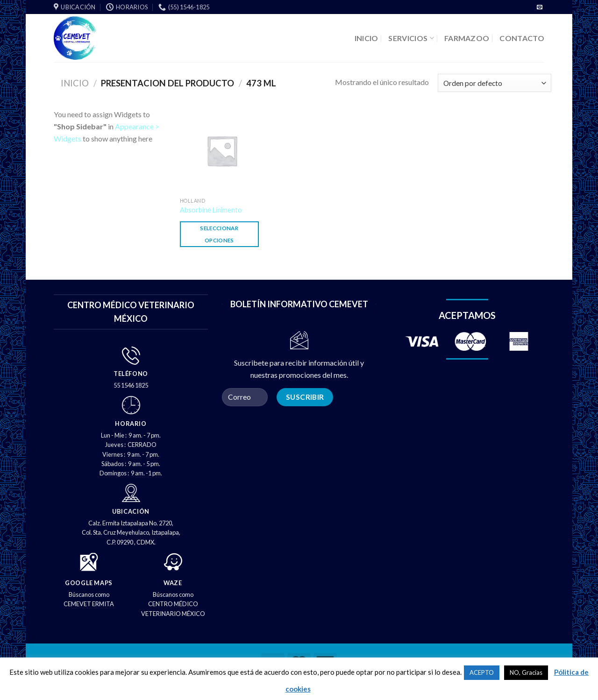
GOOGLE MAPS (89, 583)
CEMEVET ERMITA (89, 604)
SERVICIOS (411, 38)
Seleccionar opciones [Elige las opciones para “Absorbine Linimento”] (219, 234)
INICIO (367, 38)
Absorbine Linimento (211, 210)
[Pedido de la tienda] (495, 83)
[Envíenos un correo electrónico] (540, 7)
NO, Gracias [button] (526, 672)
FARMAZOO (467, 38)
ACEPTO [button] (482, 672)
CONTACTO (522, 38)
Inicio (75, 83)
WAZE (173, 583)
